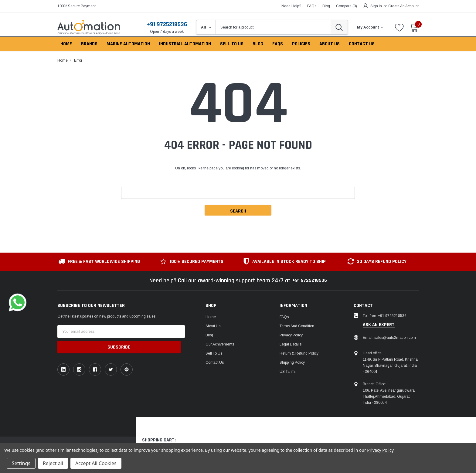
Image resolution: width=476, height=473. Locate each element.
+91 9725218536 (167, 24)
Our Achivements (220, 344)
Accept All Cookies (96, 463)
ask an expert (379, 325)
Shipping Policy (292, 362)
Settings (21, 463)
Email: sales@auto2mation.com (389, 338)
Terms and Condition (297, 326)
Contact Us (215, 362)
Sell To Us (214, 353)
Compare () (347, 6)
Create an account (403, 6)
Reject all (53, 463)
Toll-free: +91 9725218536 (385, 316)
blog (326, 6)
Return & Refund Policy (299, 353)
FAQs (312, 6)
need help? (291, 6)
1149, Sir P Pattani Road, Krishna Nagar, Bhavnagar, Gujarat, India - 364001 (390, 366)
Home (211, 317)
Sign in (376, 6)
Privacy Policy (291, 335)
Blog (209, 335)
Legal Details (291, 344)
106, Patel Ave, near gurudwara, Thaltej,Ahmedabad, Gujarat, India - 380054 (389, 396)
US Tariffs (287, 372)
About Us (213, 326)
